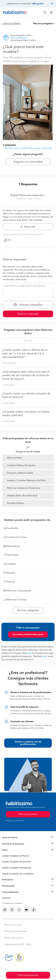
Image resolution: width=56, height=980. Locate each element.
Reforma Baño (15, 458)
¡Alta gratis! (38, 4)
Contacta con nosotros (12, 903)
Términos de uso (13, 925)
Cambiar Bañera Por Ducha (21, 466)
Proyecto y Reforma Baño (20, 473)
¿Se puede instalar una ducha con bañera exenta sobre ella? (26, 414)
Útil (8, 240)
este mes (28, 340)
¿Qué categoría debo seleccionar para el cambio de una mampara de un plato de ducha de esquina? (26, 375)
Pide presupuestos (28, 975)
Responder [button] (28, 227)
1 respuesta (9, 145)
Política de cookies (14, 938)
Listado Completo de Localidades (18, 874)
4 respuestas (9, 385)
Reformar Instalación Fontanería (24, 488)
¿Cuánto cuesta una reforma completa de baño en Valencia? (26, 395)
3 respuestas (9, 403)
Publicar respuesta (28, 314)
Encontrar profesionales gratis (28, 634)
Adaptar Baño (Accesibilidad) (22, 496)
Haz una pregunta (43, 24)
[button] (28, 838)
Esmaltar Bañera (16, 503)
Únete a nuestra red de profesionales (28, 743)
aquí (29, 653)
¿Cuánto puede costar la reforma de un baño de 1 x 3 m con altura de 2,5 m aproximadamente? (25, 354)
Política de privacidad (16, 931)
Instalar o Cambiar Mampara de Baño (27, 481)
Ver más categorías (28, 610)
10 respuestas (9, 363)
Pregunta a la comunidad (28, 162)
